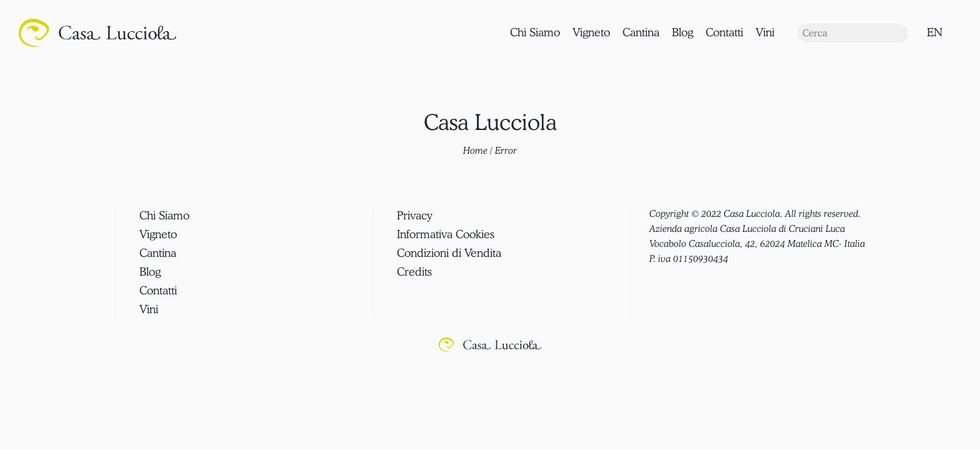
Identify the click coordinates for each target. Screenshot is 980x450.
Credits (414, 272)
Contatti (724, 32)
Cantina (641, 32)
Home (475, 151)
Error (506, 151)
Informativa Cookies (446, 234)
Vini (765, 32)
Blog (682, 32)
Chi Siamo (535, 32)
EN (935, 32)
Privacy (415, 215)
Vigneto (591, 32)
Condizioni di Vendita (449, 253)
